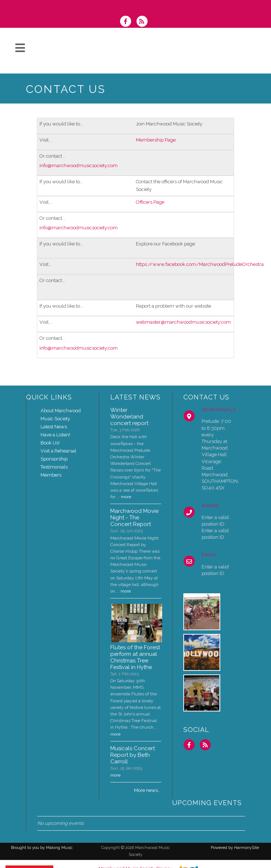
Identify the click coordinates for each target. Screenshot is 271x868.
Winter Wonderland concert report (129, 417)
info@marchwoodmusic (66, 166)
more (126, 497)
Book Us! (50, 443)
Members (51, 475)
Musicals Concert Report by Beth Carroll (133, 755)
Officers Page (150, 202)
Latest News (54, 427)
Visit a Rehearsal (58, 451)
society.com (105, 166)
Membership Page (156, 140)
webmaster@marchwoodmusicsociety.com (183, 322)
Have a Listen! (55, 435)
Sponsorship (54, 459)
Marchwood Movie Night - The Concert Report (134, 518)
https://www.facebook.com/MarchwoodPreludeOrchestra (200, 264)
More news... (148, 790)
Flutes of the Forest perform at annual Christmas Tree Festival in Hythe (135, 657)
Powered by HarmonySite (235, 848)
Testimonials (54, 467)
